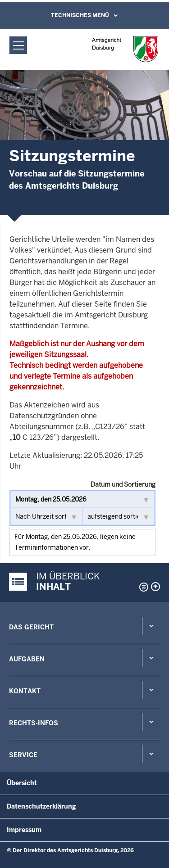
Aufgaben (27, 659)
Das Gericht (31, 627)
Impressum (24, 830)
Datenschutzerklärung (41, 806)
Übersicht (22, 783)
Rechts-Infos (34, 723)
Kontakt (25, 691)
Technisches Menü (80, 15)
